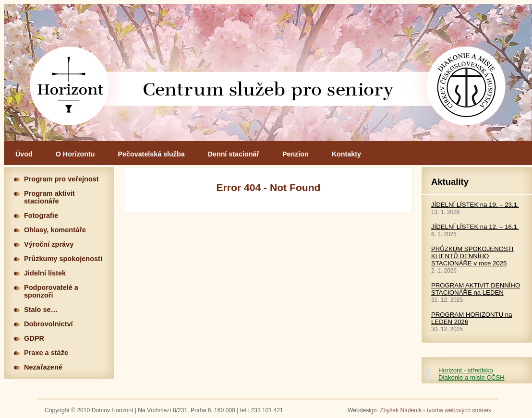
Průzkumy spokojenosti (63, 259)
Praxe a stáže (46, 353)
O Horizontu (75, 154)
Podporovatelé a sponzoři (51, 291)
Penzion (296, 154)
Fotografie (41, 215)
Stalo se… (41, 310)
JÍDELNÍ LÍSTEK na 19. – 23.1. (475, 205)
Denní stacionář (234, 154)
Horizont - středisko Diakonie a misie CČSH (472, 374)
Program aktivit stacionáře (49, 197)
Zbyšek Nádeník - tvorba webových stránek (435, 410)
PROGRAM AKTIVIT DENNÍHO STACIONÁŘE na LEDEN (476, 289)
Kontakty (346, 154)
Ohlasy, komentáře (55, 230)
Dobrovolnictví (48, 324)
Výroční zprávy (49, 244)
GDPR (34, 338)
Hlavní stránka (268, 72)
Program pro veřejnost (61, 179)
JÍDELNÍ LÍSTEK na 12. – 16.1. (475, 227)
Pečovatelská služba (151, 154)
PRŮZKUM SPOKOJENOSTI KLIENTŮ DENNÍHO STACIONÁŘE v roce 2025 (472, 256)
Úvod (24, 154)
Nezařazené (43, 367)
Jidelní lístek (45, 273)
